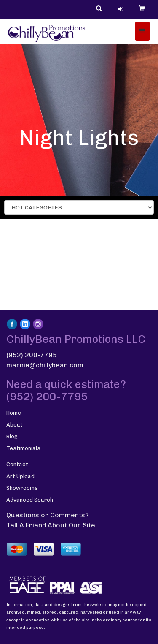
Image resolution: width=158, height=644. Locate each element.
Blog (12, 436)
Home (14, 413)
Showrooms (22, 488)
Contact (17, 464)
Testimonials (23, 448)
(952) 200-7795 (32, 355)
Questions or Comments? (48, 515)
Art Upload (20, 476)
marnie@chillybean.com (45, 365)
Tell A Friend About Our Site (51, 525)
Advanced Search (30, 500)
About (15, 425)
